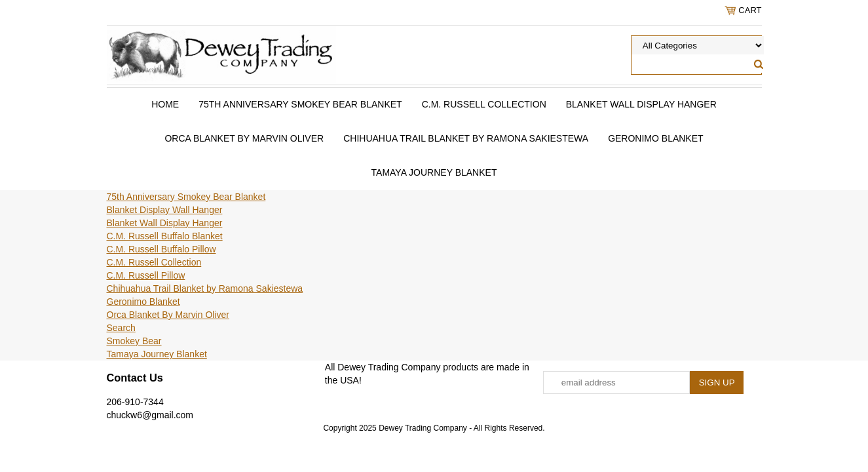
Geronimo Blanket (655, 138)
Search (121, 328)
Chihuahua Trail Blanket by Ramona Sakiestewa (466, 138)
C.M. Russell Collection (484, 104)
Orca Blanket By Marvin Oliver (244, 138)
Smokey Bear (134, 341)
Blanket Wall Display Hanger (641, 104)
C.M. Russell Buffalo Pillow (161, 249)
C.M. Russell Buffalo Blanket (165, 236)
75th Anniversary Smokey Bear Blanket (300, 104)
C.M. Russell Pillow (146, 275)
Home (165, 104)
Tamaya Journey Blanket (434, 172)
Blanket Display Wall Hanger (165, 210)
